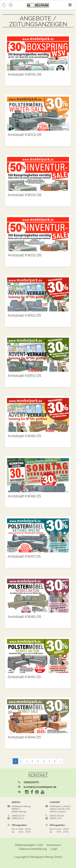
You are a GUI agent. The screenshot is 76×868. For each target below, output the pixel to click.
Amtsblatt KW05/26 (25, 74)
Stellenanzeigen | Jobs (29, 845)
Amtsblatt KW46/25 (24, 616)
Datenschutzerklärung (33, 849)
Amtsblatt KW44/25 (24, 737)
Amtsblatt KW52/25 (24, 315)
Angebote (36, 18)
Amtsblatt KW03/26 (25, 134)
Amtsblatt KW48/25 (24, 496)
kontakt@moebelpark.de (40, 787)
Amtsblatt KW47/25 (24, 556)
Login (54, 849)
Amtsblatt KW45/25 (24, 677)
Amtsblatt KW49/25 (24, 436)
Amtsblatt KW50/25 (25, 375)
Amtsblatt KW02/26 (25, 255)
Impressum (54, 845)
